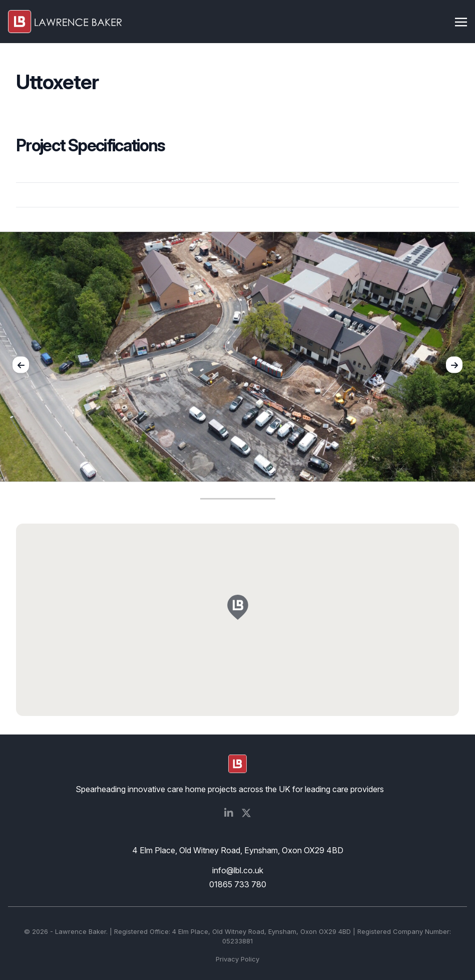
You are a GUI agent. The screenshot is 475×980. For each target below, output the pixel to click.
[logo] (237, 764)
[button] (238, 613)
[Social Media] (229, 813)
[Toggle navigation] (461, 21)
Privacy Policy (237, 959)
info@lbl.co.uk (238, 870)
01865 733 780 (238, 884)
